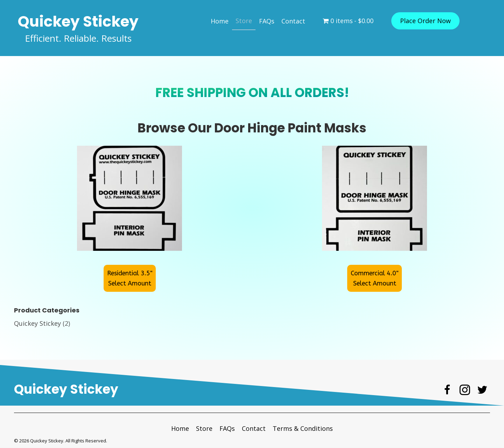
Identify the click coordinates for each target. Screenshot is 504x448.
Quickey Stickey (37, 323)
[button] (425, 21)
